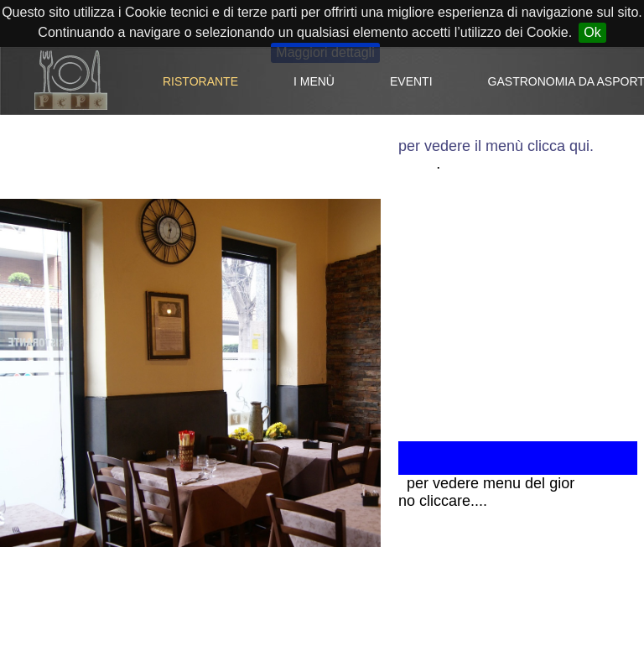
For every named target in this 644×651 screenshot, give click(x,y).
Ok (592, 32)
